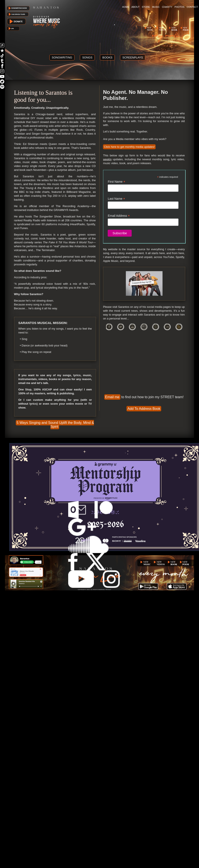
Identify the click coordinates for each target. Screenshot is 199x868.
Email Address (119, 216)
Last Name (116, 199)
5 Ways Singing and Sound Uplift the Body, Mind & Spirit (55, 425)
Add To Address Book (144, 409)
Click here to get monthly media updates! (129, 147)
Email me (112, 397)
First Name (116, 182)
